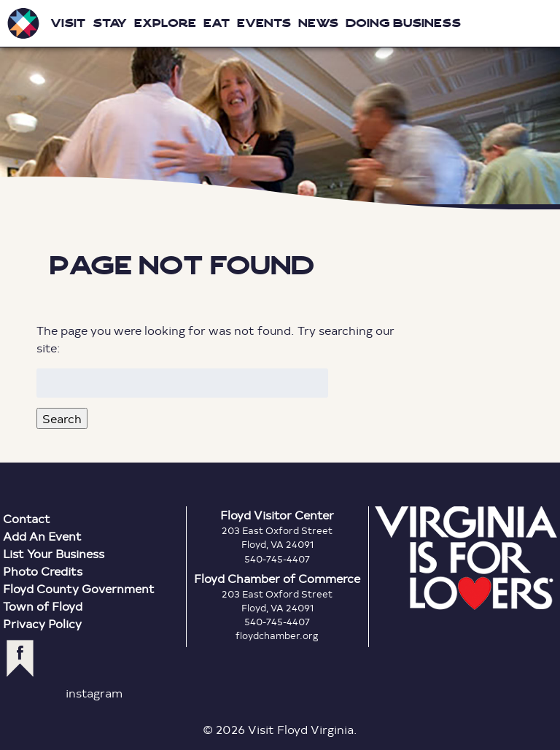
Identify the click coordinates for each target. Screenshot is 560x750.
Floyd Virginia (280, 105)
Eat (217, 23)
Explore (165, 23)
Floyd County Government (79, 588)
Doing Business (403, 23)
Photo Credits (43, 571)
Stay (110, 23)
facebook (20, 658)
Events (264, 23)
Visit (68, 23)
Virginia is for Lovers (466, 558)
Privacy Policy (42, 623)
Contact (27, 518)
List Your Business (54, 553)
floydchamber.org (277, 635)
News (318, 23)
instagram (94, 693)
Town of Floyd (43, 606)
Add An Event (42, 536)
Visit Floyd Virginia (23, 23)
